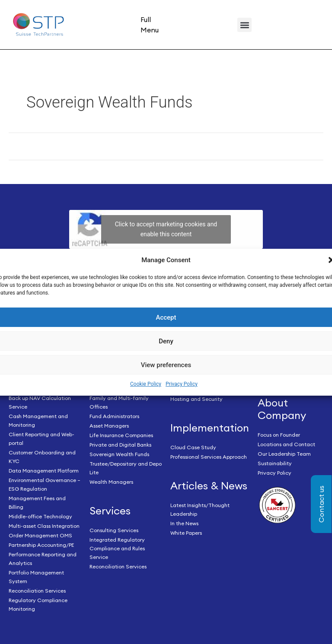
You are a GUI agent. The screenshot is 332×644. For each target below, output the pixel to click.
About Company (282, 409)
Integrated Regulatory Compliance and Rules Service (117, 548)
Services (110, 511)
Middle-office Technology (40, 516)
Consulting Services (114, 530)
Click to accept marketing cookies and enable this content (166, 229)
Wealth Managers (111, 482)
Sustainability (275, 463)
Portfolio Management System (36, 577)
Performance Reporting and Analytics (43, 559)
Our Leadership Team (284, 454)
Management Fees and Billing (37, 503)
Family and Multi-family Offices (119, 402)
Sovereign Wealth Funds (119, 454)
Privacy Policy (182, 384)
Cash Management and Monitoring (38, 420)
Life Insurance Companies (121, 435)
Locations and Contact (286, 444)
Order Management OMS (40, 535)
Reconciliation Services (37, 591)
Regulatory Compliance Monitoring (38, 604)
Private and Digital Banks (120, 445)
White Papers (186, 533)
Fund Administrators (114, 416)
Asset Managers (109, 426)
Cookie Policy (146, 384)
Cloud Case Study (193, 447)
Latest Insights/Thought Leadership (200, 509)
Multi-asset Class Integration (44, 526)
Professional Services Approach (209, 457)
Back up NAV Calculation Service (40, 402)
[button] (244, 25)
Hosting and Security (196, 399)
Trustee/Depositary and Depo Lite (126, 468)
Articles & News (209, 485)
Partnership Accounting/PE (41, 545)
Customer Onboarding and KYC (42, 457)
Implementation (210, 428)
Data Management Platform (44, 471)
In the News (184, 523)
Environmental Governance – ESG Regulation (45, 484)
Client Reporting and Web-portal (41, 439)
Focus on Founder (279, 435)
